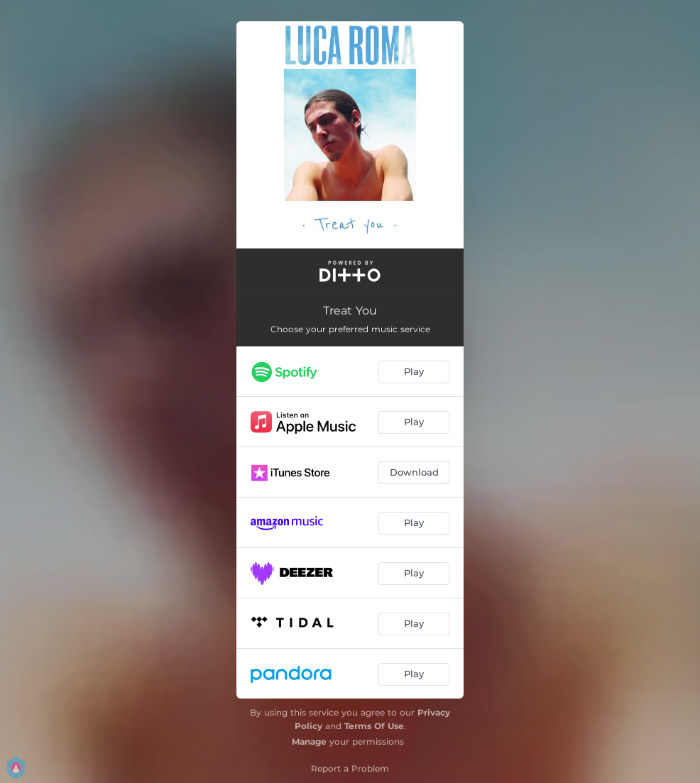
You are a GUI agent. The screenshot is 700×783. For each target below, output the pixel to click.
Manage (309, 741)
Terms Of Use (374, 726)
